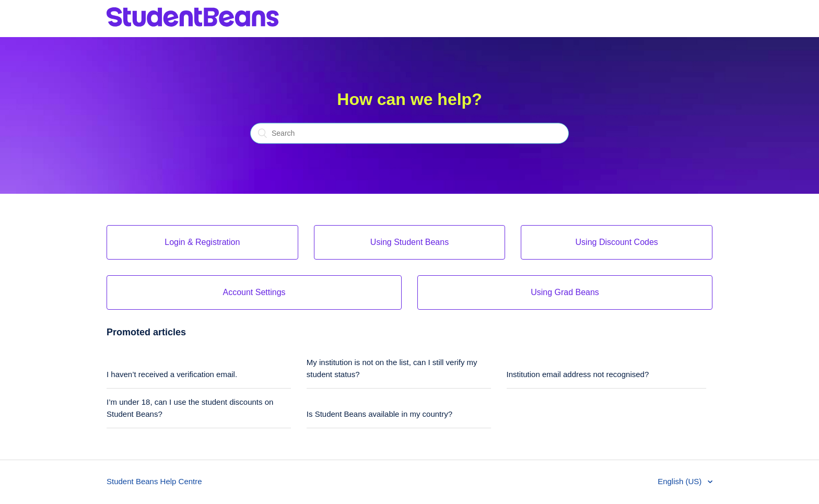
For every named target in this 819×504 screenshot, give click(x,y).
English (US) (681, 481)
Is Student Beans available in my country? (379, 414)
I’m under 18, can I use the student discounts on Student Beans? (190, 408)
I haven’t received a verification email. (172, 374)
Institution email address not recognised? (578, 374)
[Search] (409, 134)
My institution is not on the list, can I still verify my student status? (392, 368)
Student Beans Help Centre (154, 481)
